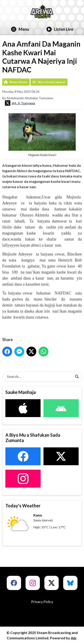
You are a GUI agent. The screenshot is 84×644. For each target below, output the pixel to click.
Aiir (74, 638)
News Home (18, 82)
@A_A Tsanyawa (20, 103)
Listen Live (60, 29)
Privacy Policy (42, 602)
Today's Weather (23, 506)
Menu (20, 29)
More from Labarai (51, 82)
